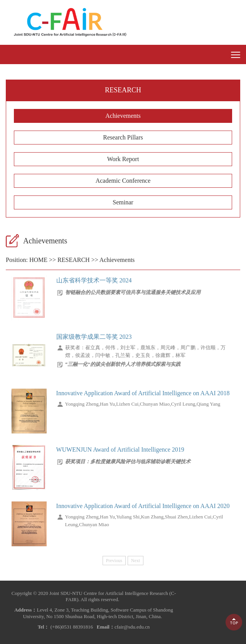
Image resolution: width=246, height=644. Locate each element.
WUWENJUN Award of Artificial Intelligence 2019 (120, 449)
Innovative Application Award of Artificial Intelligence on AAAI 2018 (143, 393)
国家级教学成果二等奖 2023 (94, 337)
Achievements (123, 116)
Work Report (123, 159)
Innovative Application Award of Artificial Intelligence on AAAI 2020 (143, 506)
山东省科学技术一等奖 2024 (94, 280)
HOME (38, 260)
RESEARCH (74, 260)
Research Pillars (123, 137)
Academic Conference (123, 181)
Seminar (123, 202)
